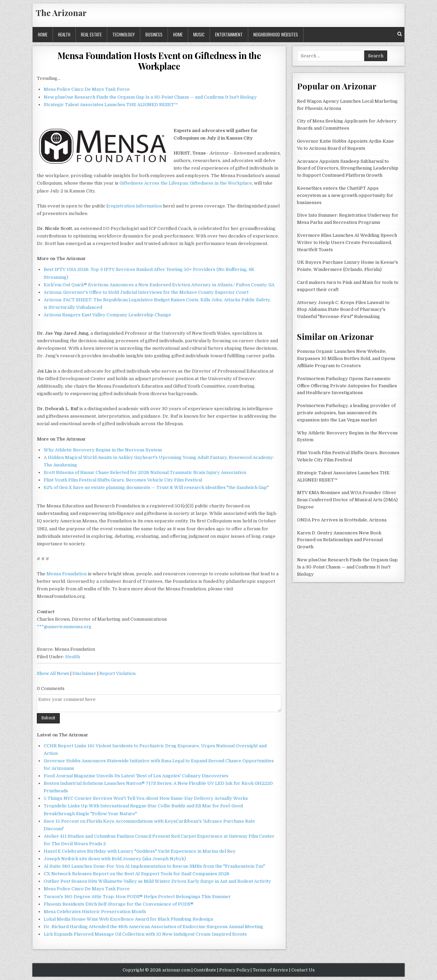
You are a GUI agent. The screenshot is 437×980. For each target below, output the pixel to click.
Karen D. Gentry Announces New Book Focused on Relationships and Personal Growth (340, 540)
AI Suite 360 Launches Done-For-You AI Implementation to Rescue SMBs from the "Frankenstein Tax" (154, 866)
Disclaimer (84, 673)
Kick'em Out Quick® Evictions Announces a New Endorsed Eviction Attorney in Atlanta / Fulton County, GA (159, 285)
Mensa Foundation (67, 574)
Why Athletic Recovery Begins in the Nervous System (103, 450)
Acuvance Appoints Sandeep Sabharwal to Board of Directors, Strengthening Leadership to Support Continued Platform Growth (348, 168)
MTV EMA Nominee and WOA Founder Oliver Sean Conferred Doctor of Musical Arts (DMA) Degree (347, 500)
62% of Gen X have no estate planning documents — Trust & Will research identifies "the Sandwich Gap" (156, 487)
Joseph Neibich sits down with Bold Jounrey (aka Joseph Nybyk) (115, 859)
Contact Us (303, 970)
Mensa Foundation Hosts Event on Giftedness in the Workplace (159, 61)
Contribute (205, 970)
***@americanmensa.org (64, 627)
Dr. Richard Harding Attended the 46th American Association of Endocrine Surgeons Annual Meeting (153, 927)
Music (199, 34)
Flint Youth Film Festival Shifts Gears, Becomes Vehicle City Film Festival (123, 480)
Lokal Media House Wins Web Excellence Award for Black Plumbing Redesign (128, 919)
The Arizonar (61, 13)
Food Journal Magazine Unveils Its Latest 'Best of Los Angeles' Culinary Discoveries (136, 776)
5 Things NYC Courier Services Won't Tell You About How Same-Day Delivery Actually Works (146, 798)
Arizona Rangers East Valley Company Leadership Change (107, 315)
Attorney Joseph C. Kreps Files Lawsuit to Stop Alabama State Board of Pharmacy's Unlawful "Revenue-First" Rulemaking (343, 310)
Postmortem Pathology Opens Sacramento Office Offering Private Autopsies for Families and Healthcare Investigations (347, 386)
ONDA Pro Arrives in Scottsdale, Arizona (342, 520)
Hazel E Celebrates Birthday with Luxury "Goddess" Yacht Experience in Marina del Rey (140, 851)
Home (43, 34)
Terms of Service (270, 970)
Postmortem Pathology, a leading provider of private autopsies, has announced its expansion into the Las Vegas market (346, 413)
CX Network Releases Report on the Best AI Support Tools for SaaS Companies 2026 (137, 874)
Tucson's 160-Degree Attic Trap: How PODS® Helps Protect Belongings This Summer (137, 897)
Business (154, 34)
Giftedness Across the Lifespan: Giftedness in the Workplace (186, 183)
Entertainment (229, 34)
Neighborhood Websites (276, 34)
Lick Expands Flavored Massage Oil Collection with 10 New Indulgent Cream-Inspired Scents (145, 934)
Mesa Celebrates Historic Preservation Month (95, 912)
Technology (124, 34)
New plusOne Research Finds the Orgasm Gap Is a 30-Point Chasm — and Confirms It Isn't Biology (150, 97)
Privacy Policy (234, 970)
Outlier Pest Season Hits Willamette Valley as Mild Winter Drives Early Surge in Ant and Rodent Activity (157, 881)
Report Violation (117, 673)
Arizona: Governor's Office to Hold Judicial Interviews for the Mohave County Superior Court (146, 292)
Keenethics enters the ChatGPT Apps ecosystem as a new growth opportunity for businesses (345, 195)
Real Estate (91, 34)
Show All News (53, 673)
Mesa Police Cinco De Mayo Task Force (87, 89)
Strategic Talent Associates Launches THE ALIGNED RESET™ (111, 105)
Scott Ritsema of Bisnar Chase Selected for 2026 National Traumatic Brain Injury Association (145, 472)
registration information (135, 206)
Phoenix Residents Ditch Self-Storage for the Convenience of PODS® (119, 904)
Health (64, 34)
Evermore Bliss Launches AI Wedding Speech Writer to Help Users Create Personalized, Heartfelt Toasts (347, 242)
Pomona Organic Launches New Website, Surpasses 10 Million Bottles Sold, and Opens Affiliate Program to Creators (346, 358)
